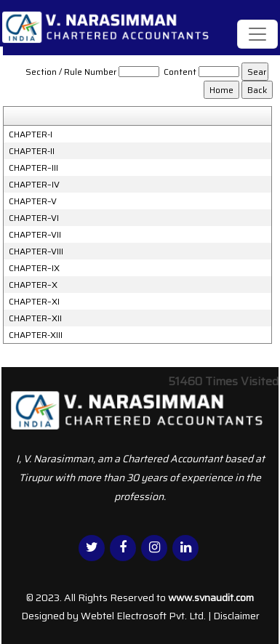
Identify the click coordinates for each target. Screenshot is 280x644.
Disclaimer (236, 616)
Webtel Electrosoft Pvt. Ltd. (143, 616)
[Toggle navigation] (257, 34)
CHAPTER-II (32, 151)
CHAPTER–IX (34, 268)
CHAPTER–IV (34, 185)
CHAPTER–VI (34, 218)
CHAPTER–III (33, 168)
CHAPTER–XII (35, 318)
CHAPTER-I (31, 134)
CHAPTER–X (33, 285)
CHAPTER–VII (35, 235)
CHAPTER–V (33, 201)
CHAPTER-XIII (36, 335)
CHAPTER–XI (34, 302)
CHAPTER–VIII (36, 251)
